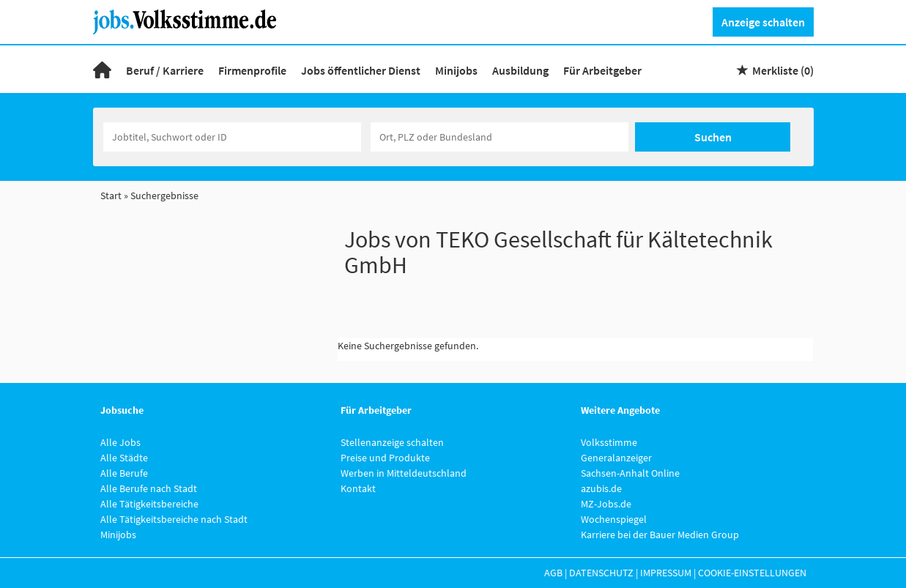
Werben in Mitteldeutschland (404, 473)
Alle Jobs (120, 442)
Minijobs (456, 70)
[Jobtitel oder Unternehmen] (232, 137)
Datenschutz (601, 573)
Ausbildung (520, 70)
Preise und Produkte (385, 458)
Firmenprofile (252, 70)
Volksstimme (609, 442)
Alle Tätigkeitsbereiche (149, 504)
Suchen (713, 137)
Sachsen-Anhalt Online (630, 473)
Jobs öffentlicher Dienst (361, 70)
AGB (553, 573)
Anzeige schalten (763, 22)
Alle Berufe (124, 473)
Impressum (666, 573)
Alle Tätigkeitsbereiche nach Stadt (174, 519)
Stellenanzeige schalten (392, 442)
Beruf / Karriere (165, 70)
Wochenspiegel (614, 519)
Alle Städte (124, 458)
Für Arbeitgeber (602, 70)
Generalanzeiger (616, 458)
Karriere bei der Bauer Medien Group (660, 535)
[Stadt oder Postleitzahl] (500, 137)
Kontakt (358, 488)
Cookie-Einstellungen (752, 573)
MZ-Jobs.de (606, 504)
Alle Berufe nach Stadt (149, 488)
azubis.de (601, 488)
